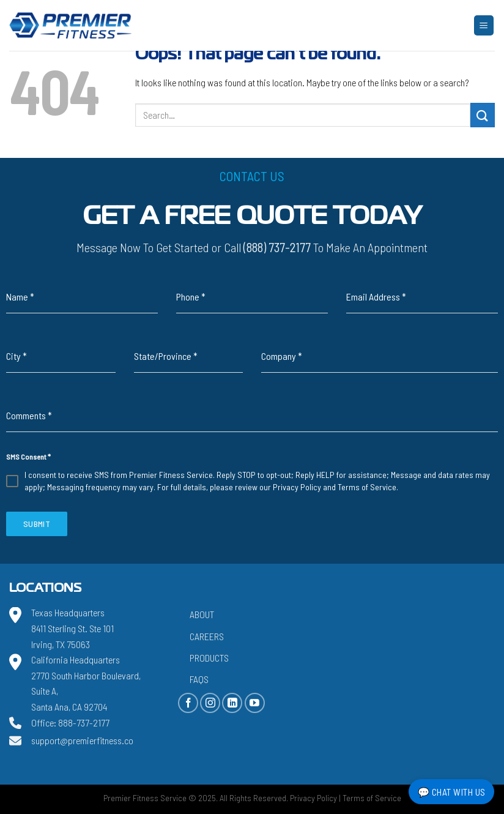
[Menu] (484, 25)
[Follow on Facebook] (188, 703)
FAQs (199, 679)
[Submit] (483, 115)
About (202, 614)
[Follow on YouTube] (255, 703)
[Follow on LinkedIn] (232, 703)
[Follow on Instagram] (210, 703)
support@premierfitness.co (82, 740)
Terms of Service (367, 487)
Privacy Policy (297, 487)
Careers (207, 636)
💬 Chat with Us (452, 792)
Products (209, 658)
